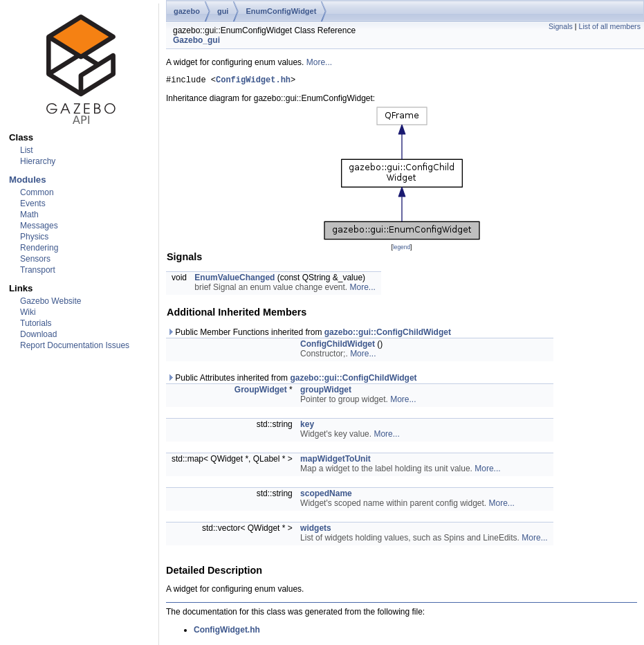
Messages (39, 226)
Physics (34, 237)
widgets (316, 530)
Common (37, 192)
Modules (27, 180)
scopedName (326, 496)
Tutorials (36, 323)
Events (33, 203)
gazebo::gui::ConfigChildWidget (388, 334)
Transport (38, 270)
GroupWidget (261, 392)
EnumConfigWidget (281, 11)
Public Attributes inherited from (292, 380)
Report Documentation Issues (75, 345)
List (27, 150)
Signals (561, 26)
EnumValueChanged (234, 280)
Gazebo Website (51, 301)
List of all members (610, 26)
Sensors (35, 259)
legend (402, 249)
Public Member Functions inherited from (309, 334)
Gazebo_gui (196, 40)
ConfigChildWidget (338, 346)
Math (29, 215)
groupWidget (326, 392)
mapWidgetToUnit (335, 461)
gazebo (187, 11)
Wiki (28, 312)
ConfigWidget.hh (253, 81)
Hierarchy (38, 161)
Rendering (39, 248)
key (307, 426)
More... (319, 62)
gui (223, 11)
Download (38, 334)
